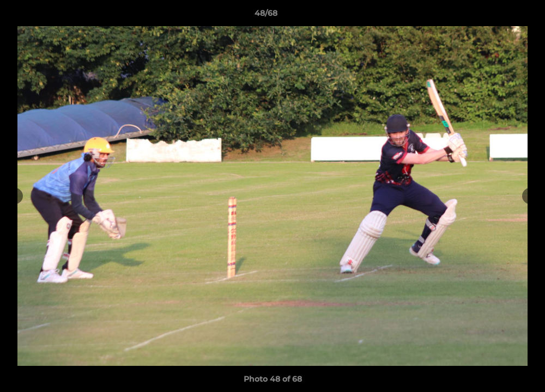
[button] (499, 16)
